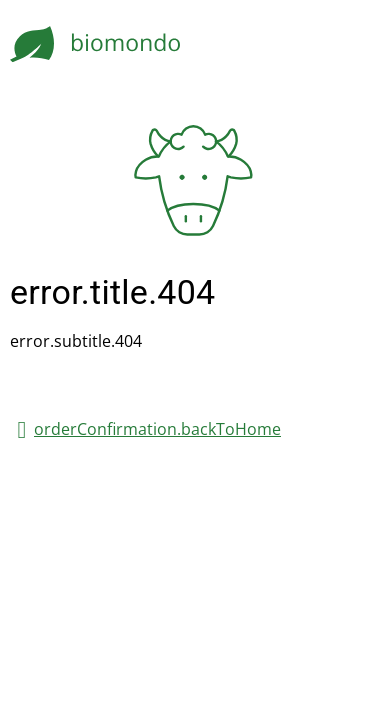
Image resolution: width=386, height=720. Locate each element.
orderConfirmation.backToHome (157, 429)
